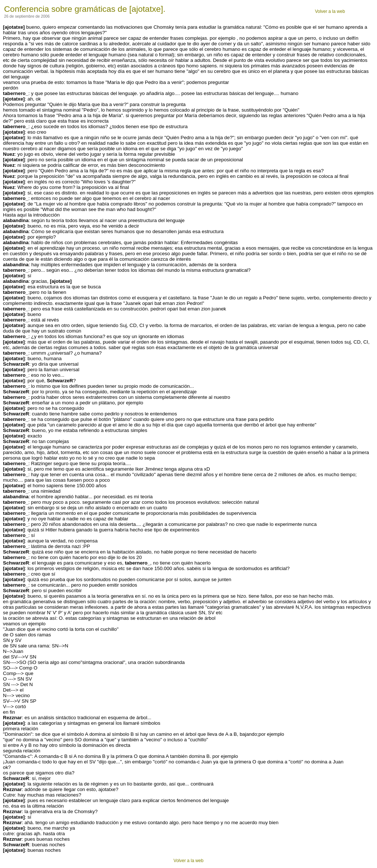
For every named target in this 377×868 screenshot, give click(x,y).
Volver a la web (330, 11)
